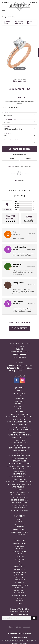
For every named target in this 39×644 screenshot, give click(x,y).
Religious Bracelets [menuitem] (19, 443)
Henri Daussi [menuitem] (19, 569)
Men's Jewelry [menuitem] (19, 406)
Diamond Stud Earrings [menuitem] (20, 448)
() (34, 202)
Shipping (11, 159)
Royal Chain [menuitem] (19, 590)
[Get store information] (19, 357)
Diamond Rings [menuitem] (19, 471)
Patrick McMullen (19, 247)
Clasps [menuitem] (20, 453)
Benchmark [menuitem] (19, 546)
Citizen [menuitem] (19, 554)
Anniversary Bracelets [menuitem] (19, 492)
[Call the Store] (20, 354)
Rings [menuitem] (20, 490)
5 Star (17, 202)
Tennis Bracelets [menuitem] (19, 458)
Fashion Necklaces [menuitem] (20, 438)
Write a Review (19, 328)
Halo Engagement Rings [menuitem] (20, 464)
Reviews (19, 196)
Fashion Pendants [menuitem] (19, 427)
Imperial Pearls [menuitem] (19, 572)
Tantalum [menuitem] (19, 601)
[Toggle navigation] (3, 10)
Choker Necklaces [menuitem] (19, 505)
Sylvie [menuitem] (19, 598)
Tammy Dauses (18, 283)
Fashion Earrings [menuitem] (19, 432)
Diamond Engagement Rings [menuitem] (19, 466)
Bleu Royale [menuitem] (20, 549)
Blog (19, 519)
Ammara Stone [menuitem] (19, 543)
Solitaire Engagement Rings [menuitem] (20, 484)
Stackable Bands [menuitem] (19, 487)
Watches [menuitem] (19, 411)
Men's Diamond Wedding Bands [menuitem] (19, 417)
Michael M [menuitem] (19, 582)
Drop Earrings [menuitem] (20, 469)
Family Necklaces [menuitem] (19, 424)
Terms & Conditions (20, 532)
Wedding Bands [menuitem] (19, 451)
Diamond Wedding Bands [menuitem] (20, 456)
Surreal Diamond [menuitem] (19, 595)
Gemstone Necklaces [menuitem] (20, 500)
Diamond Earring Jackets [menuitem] (19, 477)
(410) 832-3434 (19, 81)
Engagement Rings (9, 17)
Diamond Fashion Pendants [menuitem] (19, 435)
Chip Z (15, 232)
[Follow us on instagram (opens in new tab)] (22, 380)
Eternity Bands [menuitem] (19, 461)
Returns (28, 159)
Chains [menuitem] (19, 409)
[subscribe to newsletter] (34, 618)
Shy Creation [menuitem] (19, 593)
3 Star (17, 206)
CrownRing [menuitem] (20, 556)
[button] (6, 2)
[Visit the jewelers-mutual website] (26, 627)
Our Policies (20, 524)
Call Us (20, 522)
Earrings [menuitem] (20, 396)
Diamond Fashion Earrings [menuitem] (19, 430)
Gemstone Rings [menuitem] (19, 419)
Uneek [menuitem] (19, 603)
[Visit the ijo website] (18, 627)
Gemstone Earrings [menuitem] (20, 503)
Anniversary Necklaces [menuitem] (20, 495)
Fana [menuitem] (19, 562)
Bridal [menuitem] (20, 391)
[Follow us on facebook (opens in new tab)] (17, 380)
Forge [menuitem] (19, 564)
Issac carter (17, 264)
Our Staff (19, 527)
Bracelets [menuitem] (19, 404)
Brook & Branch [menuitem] (20, 551)
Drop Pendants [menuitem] (19, 508)
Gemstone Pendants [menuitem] (19, 497)
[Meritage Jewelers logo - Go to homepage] (20, 7)
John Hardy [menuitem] (19, 575)
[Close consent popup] (36, 641)
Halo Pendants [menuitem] (19, 479)
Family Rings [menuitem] (19, 440)
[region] (19, 53)
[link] (32, 2)
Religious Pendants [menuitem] (19, 510)
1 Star (17, 210)
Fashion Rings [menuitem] (19, 393)
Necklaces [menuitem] (19, 398)
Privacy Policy (19, 529)
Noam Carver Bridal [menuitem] (19, 585)
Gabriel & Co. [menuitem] (19, 567)
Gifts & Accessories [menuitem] (20, 414)
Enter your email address (19, 614)
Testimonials (19, 535)
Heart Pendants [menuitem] (19, 474)
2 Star (17, 208)
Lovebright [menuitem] (19, 577)
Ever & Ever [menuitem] (20, 559)
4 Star (17, 204)
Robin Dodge (18, 301)
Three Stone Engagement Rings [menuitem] (19, 482)
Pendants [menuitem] (19, 401)
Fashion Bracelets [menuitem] (19, 445)
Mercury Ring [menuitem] (19, 580)
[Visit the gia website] (12, 627)
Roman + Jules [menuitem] (19, 588)
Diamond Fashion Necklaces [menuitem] (19, 422)
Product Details (19, 191)
